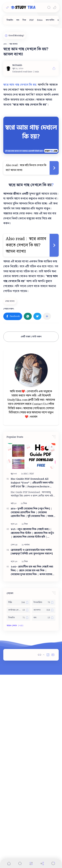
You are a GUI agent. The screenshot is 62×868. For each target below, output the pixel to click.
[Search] (49, 7)
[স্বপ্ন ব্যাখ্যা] (10, 301)
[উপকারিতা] (44, 603)
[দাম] (18, 20)
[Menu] (31, 863)
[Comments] (53, 863)
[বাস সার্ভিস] (50, 20)
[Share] (42, 863)
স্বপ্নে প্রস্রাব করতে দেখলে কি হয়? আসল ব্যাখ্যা (27, 245)
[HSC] (26, 474)
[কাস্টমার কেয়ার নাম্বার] (18, 610)
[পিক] (24, 20)
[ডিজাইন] (10, 20)
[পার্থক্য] (27, 545)
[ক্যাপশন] (44, 610)
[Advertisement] (31, 668)
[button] (55, 7)
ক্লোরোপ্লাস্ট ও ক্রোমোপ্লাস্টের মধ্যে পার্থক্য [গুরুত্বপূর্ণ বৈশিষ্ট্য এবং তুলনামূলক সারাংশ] (32, 552)
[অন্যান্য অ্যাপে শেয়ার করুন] (47, 316)
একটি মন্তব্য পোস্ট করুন (31, 337)
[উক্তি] (18, 603)
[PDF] (32, 20)
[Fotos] (40, 20)
